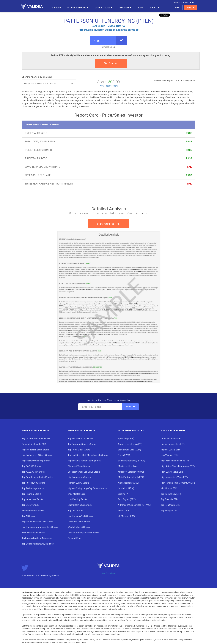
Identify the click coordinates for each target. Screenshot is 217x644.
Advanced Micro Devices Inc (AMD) (134, 505)
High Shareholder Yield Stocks (36, 439)
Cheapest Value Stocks (79, 466)
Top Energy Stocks (31, 505)
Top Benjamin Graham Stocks (82, 444)
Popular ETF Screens (173, 431)
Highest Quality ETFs (171, 450)
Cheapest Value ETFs (171, 439)
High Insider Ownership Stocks (36, 461)
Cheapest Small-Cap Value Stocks (84, 472)
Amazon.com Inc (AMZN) (130, 444)
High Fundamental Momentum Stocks (40, 527)
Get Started (111, 63)
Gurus (56, 8)
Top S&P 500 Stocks (31, 466)
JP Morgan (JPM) (126, 516)
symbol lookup (109, 47)
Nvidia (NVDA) (125, 455)
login (176, 7)
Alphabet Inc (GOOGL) (128, 483)
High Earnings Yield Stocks (80, 516)
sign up (191, 7)
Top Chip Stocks (75, 511)
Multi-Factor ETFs (169, 488)
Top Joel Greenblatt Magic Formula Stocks (88, 455)
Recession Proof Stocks (33, 511)
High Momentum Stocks (79, 477)
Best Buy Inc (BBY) (127, 499)
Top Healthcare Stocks (33, 499)
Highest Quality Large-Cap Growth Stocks (87, 488)
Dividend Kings (75, 538)
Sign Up (130, 407)
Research (125, 8)
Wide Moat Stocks (76, 494)
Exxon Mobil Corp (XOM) (129, 450)
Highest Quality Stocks (78, 483)
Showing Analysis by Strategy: (37, 77)
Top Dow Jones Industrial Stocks (37, 477)
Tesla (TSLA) (124, 511)
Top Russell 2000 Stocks (33, 483)
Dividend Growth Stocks (79, 522)
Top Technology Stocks (33, 488)
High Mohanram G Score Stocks (37, 455)
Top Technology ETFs (171, 494)
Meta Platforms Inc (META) (131, 477)
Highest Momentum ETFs (173, 444)
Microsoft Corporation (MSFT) (132, 472)
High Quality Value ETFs (172, 472)
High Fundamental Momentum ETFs (178, 483)
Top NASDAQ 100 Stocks (34, 472)
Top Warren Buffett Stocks (81, 439)
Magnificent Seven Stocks (80, 505)
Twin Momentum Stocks (34, 533)
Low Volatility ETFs (170, 455)
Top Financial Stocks (31, 494)
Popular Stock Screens (36, 431)
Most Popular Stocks (131, 431)
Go (122, 40)
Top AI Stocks (28, 516)
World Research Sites (185, 2)
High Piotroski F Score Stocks (36, 450)
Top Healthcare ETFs (171, 505)
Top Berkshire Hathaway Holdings (38, 544)
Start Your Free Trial (108, 224)
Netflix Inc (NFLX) (126, 488)
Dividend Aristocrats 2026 (34, 444)
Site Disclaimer (108, 573)
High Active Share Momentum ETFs (178, 466)
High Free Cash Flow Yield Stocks (37, 522)
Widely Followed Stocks (79, 527)
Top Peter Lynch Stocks (79, 450)
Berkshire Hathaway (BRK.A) (131, 461)
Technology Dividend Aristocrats (37, 538)
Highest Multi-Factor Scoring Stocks (85, 461)
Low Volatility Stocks (78, 499)
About (154, 8)
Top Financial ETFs (170, 499)
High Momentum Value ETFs (174, 477)
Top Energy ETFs (169, 511)
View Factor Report (108, 86)
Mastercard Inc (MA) (128, 466)
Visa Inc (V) (123, 494)
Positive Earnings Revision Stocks (84, 533)
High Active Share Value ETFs (175, 461)
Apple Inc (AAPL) (126, 439)
